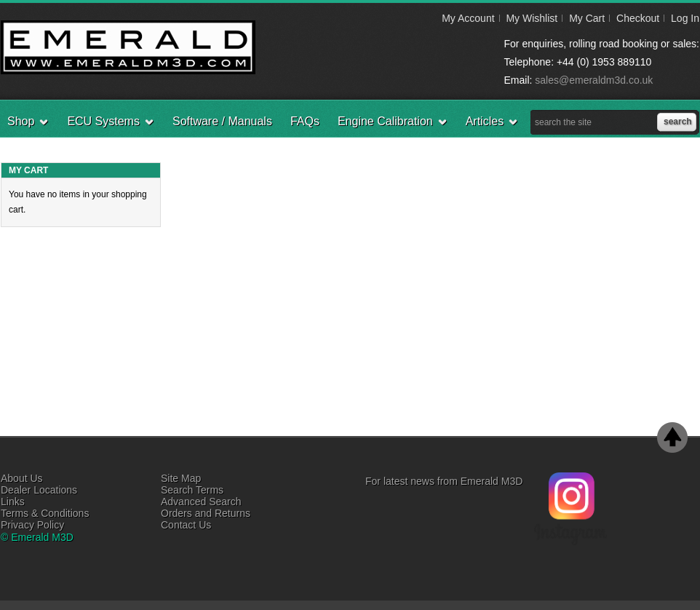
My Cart (587, 18)
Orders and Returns (206, 513)
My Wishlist (532, 18)
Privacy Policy (32, 525)
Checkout (638, 18)
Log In (685, 18)
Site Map (181, 478)
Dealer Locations (39, 490)
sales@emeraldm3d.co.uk (594, 80)
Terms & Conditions (45, 513)
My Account (468, 18)
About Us (22, 478)
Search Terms (192, 490)
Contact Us (186, 525)
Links (13, 502)
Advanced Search (201, 502)
